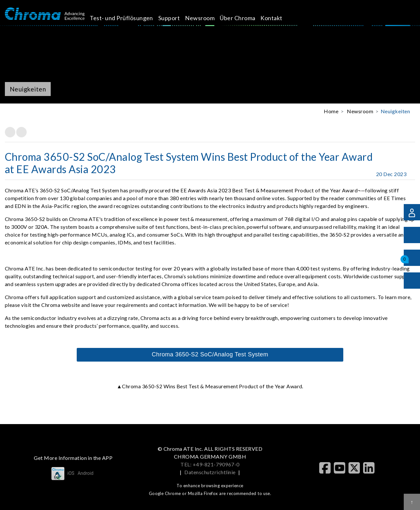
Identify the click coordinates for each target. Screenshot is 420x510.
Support (177, 18)
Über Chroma (245, 18)
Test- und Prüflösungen (129, 18)
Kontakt (279, 18)
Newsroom (207, 18)
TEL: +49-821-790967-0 (210, 464)
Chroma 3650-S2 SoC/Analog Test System (210, 354)
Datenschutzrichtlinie (210, 472)
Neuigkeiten (395, 111)
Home (331, 111)
